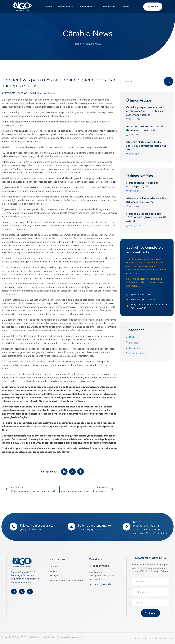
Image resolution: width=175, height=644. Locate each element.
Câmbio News (108, 7)
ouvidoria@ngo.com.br (100, 584)
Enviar (151, 613)
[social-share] (64, 472)
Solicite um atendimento (94, 526)
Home (49, 7)
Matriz (137, 522)
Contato (125, 7)
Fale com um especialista (37, 526)
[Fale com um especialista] (13, 527)
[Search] (169, 81)
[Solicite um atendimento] (71, 527)
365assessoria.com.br (163, 638)
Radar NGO (88, 7)
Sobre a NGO (66, 7)
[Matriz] (127, 527)
